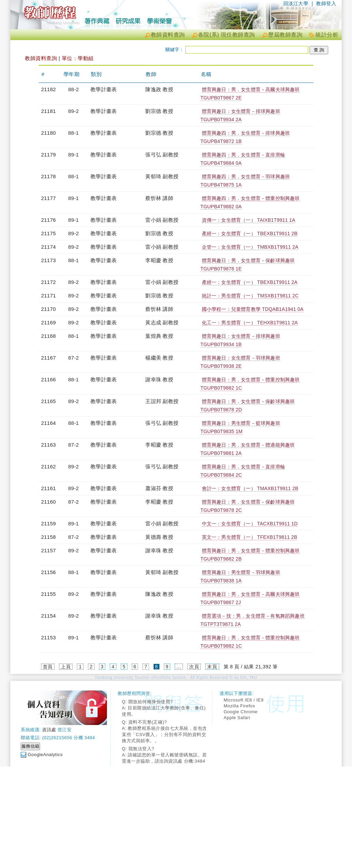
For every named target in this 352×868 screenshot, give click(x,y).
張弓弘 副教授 (162, 155)
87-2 (74, 358)
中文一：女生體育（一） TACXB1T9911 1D (250, 524)
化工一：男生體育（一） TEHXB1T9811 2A (250, 323)
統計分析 (327, 35)
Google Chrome (241, 712)
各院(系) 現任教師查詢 (227, 35)
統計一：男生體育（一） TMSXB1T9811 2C (250, 296)
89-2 (74, 111)
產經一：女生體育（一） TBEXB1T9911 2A (250, 282)
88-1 (74, 133)
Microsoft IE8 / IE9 (244, 700)
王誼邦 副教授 (162, 401)
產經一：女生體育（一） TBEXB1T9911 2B (250, 233)
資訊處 (49, 730)
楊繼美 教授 (159, 358)
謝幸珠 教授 (159, 379)
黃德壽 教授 (159, 537)
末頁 (212, 667)
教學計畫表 (104, 89)
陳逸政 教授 (159, 89)
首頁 (48, 667)
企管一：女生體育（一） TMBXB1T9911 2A (250, 247)
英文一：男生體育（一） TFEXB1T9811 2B (250, 537)
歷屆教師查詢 (285, 35)
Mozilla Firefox (239, 706)
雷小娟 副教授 (162, 220)
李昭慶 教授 (159, 260)
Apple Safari (237, 718)
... (179, 667)
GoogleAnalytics (45, 755)
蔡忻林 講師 (159, 198)
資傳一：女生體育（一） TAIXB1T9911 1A (249, 220)
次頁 (194, 667)
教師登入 (326, 3)
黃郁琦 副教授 (162, 176)
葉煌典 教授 (159, 336)
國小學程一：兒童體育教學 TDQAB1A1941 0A (253, 309)
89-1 (74, 155)
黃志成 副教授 (162, 322)
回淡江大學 (296, 3)
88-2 (74, 89)
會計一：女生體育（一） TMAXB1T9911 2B (250, 488)
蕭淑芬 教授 (159, 488)
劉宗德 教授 (159, 111)
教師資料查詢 (168, 35)
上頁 (66, 667)
